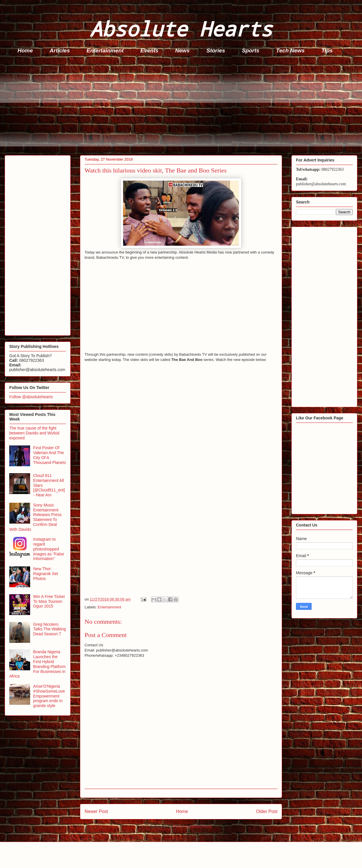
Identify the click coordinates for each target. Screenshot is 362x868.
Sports (251, 51)
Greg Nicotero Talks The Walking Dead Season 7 (50, 629)
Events (149, 51)
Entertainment (105, 51)
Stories (216, 51)
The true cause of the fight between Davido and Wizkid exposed (34, 433)
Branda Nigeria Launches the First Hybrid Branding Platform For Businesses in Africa (38, 664)
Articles (60, 51)
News (182, 51)
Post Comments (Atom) (192, 826)
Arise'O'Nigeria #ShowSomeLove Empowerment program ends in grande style (49, 696)
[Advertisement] (183, 106)
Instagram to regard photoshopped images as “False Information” (49, 549)
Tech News (290, 51)
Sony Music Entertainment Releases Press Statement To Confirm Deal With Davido (35, 517)
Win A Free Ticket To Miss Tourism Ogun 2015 (49, 601)
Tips (327, 51)
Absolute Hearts (181, 29)
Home (25, 51)
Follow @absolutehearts (31, 397)
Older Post (267, 811)
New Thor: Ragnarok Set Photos (46, 574)
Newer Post (96, 811)
